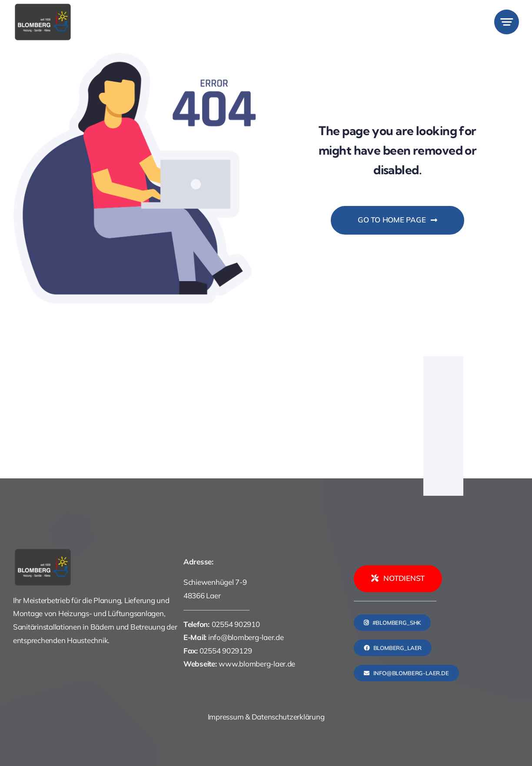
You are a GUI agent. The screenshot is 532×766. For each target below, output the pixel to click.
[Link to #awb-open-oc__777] (507, 22)
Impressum (226, 717)
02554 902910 (236, 624)
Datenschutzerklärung (288, 717)
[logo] (43, 6)
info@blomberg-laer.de (246, 637)
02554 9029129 (226, 651)
